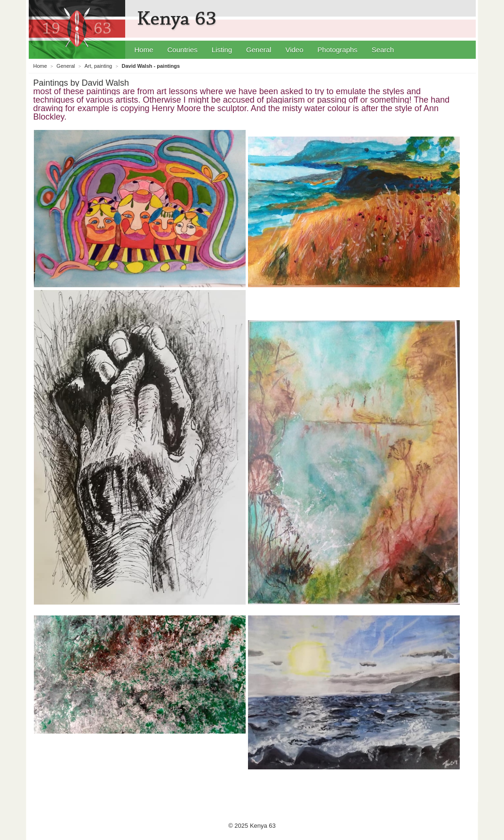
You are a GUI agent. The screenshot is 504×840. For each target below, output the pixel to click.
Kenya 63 (178, 19)
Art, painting (99, 66)
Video (294, 50)
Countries (183, 50)
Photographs (338, 50)
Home (144, 50)
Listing (222, 50)
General (259, 50)
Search (383, 50)
